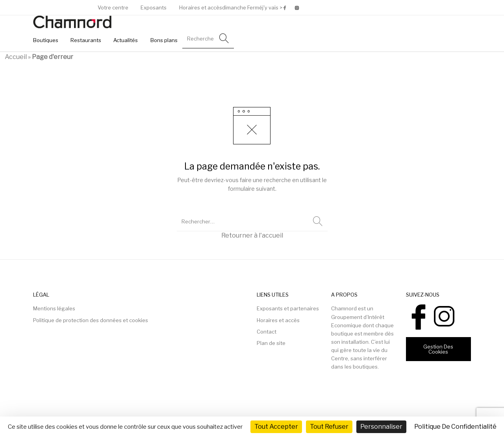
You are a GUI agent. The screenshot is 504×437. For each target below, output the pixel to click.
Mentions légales (54, 308)
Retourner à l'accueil (252, 235)
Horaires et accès (278, 320)
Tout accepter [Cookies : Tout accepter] (276, 427)
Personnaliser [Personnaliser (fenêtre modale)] (381, 427)
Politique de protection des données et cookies (91, 320)
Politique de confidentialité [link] (455, 427)
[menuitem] (113, 8)
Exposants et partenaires (288, 308)
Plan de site (271, 343)
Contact (267, 332)
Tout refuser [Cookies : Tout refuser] (329, 427)
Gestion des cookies (438, 349)
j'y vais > (272, 8)
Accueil (16, 57)
